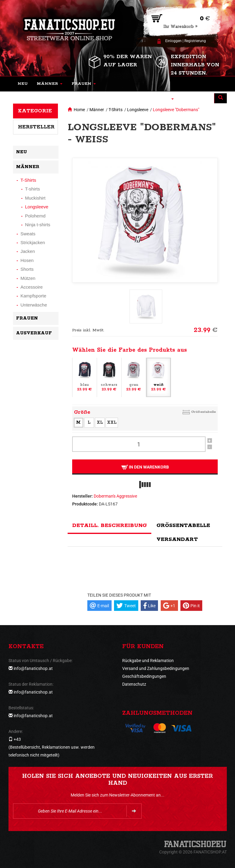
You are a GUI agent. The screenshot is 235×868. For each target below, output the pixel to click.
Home (79, 110)
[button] (50, 84)
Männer (97, 110)
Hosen (27, 260)
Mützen (28, 278)
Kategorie (35, 111)
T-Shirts (116, 110)
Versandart (177, 539)
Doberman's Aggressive (115, 496)
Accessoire (32, 287)
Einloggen (173, 41)
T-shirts (33, 189)
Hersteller (36, 127)
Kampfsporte (34, 296)
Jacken (28, 251)
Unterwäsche (34, 305)
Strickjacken (33, 242)
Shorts (27, 269)
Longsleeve (138, 110)
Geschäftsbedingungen (144, 676)
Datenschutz (134, 684)
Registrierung (195, 41)
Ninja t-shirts (38, 225)
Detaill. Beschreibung (109, 525)
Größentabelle (203, 412)
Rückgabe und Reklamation (148, 661)
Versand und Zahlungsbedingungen (156, 668)
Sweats (28, 234)
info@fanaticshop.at (33, 668)
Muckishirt (35, 198)
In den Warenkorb (145, 467)
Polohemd (35, 216)
